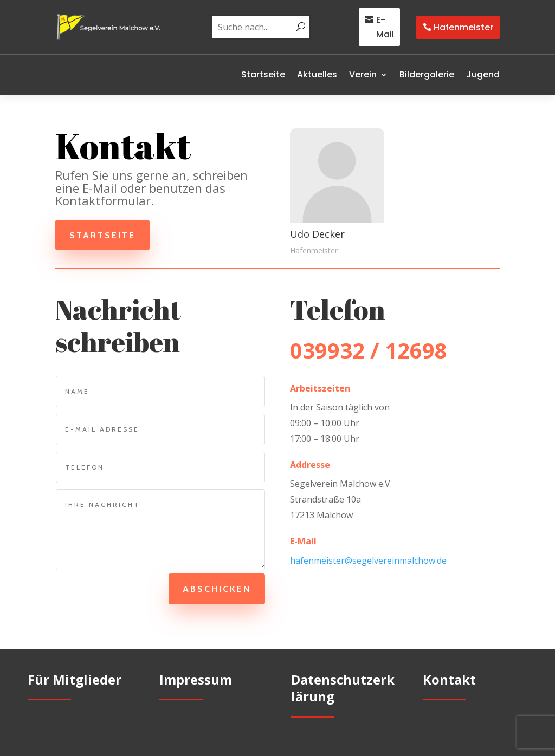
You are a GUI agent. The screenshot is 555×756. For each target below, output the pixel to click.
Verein (363, 74)
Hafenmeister (463, 27)
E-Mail (385, 27)
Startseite (263, 74)
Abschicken (215, 589)
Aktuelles (317, 74)
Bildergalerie (427, 74)
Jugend (483, 74)
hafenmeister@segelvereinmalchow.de (368, 561)
